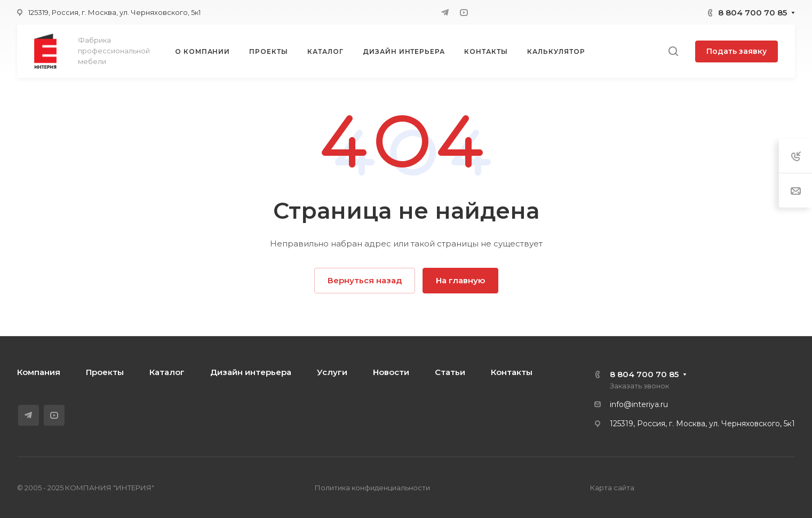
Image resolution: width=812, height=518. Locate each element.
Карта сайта (612, 488)
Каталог (167, 372)
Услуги (332, 372)
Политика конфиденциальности (372, 488)
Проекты (105, 372)
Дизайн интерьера (251, 372)
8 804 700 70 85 (753, 13)
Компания (39, 372)
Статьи (450, 372)
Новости (391, 372)
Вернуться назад (365, 280)
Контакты (512, 372)
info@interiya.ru (639, 404)
